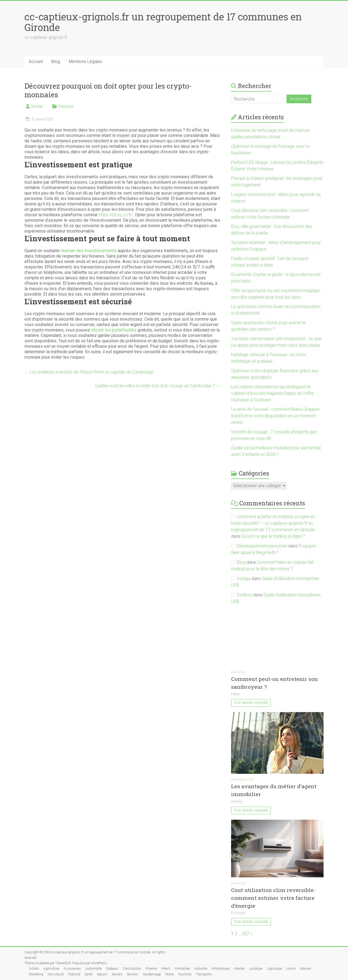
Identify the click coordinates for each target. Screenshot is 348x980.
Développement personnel (262, 546)
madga (244, 579)
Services (133, 974)
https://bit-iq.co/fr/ (116, 215)
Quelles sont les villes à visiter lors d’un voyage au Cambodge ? (158, 386)
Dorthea (244, 595)
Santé (88, 974)
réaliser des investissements (89, 251)
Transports (204, 974)
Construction (132, 969)
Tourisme (185, 974)
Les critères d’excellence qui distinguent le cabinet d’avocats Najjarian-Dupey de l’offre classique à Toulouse (272, 393)
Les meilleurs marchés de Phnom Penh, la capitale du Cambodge (89, 372)
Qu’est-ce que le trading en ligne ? (273, 536)
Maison (239, 672)
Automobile (94, 969)
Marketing (36, 974)
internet (239, 969)
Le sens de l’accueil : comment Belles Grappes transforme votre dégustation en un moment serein (275, 416)
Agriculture (51, 969)
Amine (37, 106)
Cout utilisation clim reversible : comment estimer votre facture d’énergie (273, 898)
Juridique (256, 969)
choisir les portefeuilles (114, 330)
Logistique (274, 969)
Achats (34, 969)
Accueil (36, 62)
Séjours (102, 974)
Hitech (166, 969)
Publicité (74, 974)
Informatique (221, 969)
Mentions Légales (86, 62)
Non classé (56, 974)
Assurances (72, 969)
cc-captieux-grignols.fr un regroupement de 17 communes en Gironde (163, 22)
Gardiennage (152, 974)
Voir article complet (251, 703)
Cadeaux (112, 969)
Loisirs (291, 969)
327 (246, 934)
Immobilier (243, 780)
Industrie (201, 969)
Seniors (117, 974)
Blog (56, 62)
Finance (66, 106)
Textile (169, 974)
